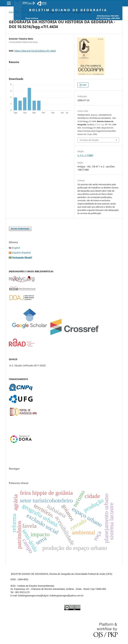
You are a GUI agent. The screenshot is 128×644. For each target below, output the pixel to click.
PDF (84, 85)
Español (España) (21, 253)
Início (11, 12)
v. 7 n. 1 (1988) (37, 12)
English (16, 248)
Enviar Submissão (20, 229)
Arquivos (22, 12)
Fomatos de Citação (89, 140)
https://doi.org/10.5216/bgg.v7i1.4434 (35, 51)
